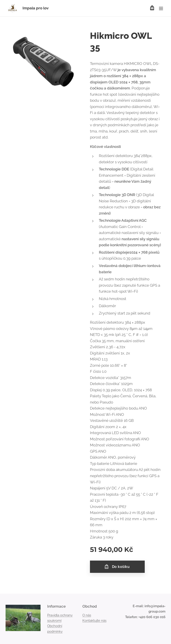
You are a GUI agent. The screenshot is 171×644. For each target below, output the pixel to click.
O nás (87, 615)
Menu (161, 8)
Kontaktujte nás (94, 621)
